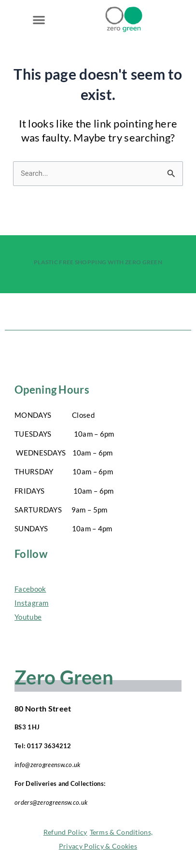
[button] (39, 20)
